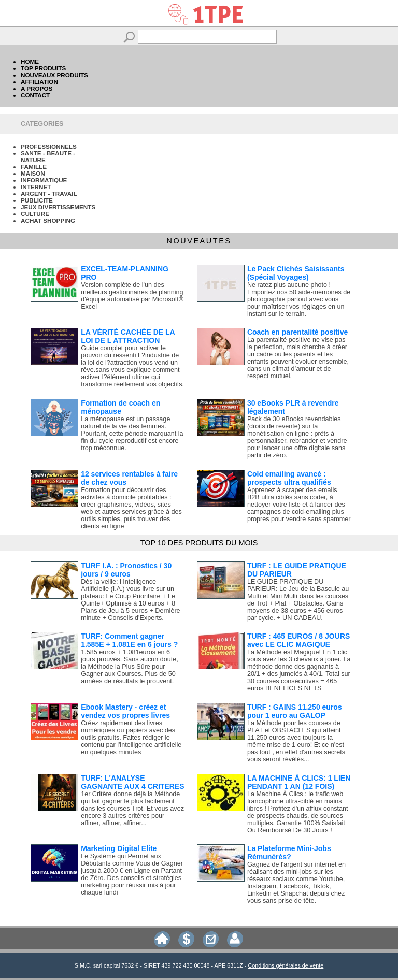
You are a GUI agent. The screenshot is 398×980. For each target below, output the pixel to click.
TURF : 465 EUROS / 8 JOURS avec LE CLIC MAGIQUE (298, 640)
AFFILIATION (39, 82)
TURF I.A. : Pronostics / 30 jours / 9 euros (126, 570)
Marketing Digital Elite (119, 848)
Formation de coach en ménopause (120, 407)
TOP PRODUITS (43, 68)
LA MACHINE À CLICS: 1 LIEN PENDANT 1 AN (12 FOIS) (299, 782)
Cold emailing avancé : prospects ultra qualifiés (289, 478)
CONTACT (35, 95)
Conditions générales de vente (286, 965)
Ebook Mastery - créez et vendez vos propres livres (125, 711)
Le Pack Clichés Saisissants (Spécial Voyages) (296, 273)
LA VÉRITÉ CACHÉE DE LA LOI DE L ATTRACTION (128, 336)
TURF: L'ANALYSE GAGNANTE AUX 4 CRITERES (132, 782)
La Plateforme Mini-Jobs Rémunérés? (289, 853)
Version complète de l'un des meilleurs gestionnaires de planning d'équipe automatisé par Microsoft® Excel (132, 296)
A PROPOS (37, 88)
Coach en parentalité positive (298, 332)
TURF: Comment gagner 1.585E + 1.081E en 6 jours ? (129, 640)
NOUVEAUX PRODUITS (54, 75)
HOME (30, 61)
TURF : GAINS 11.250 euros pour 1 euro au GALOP (295, 711)
